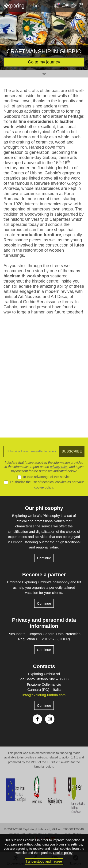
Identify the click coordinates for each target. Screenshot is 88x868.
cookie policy (44, 487)
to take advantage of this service (47, 477)
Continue (44, 558)
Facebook (37, 719)
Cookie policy (72, 834)
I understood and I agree (44, 861)
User (65, 6)
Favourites (73, 6)
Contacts (44, 666)
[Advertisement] (44, 373)
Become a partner (44, 575)
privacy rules (59, 467)
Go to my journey (44, 62)
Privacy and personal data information (44, 623)
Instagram (50, 719)
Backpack (81, 6)
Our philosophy (44, 508)
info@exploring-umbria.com (44, 695)
